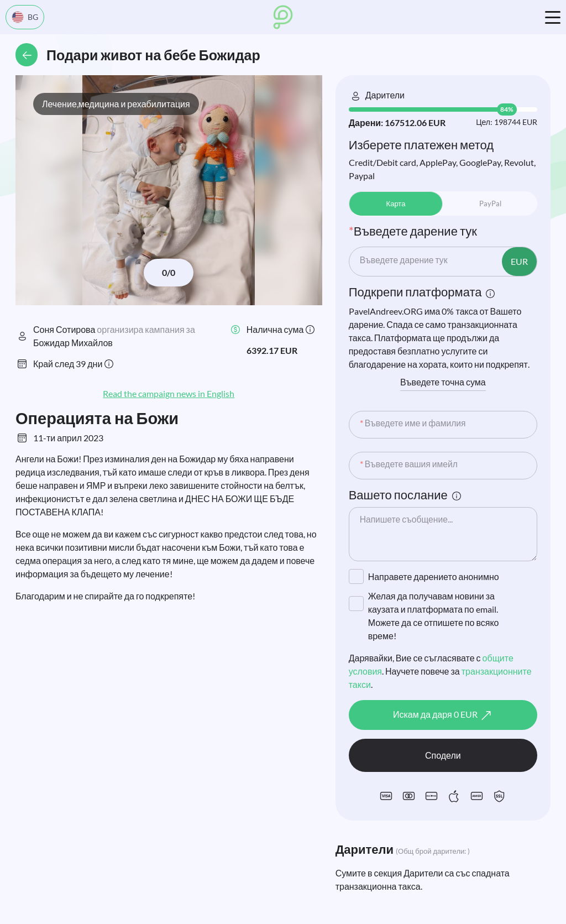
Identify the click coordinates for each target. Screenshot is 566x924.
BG (25, 17)
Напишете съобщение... (407, 520)
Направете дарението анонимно (434, 576)
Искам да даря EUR (443, 716)
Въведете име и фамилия (414, 423)
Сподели (443, 755)
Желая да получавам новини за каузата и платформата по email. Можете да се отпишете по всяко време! (434, 616)
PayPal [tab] (490, 203)
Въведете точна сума (443, 382)
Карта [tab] (396, 203)
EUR (519, 261)
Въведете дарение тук (405, 260)
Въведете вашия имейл (410, 464)
